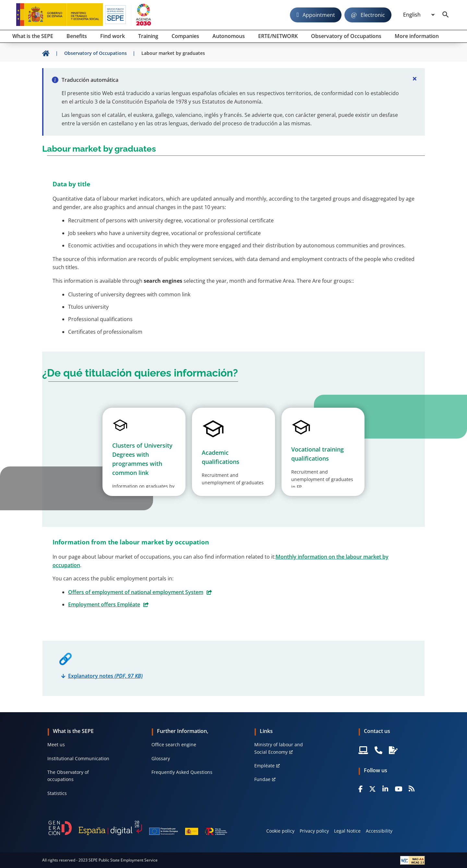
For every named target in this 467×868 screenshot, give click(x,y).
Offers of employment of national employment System (136, 592)
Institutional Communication (78, 758)
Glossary (161, 758)
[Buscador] (446, 15)
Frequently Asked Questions (182, 772)
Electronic (373, 15)
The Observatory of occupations (68, 776)
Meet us (56, 744)
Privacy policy (314, 831)
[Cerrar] (414, 79)
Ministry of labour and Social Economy (279, 748)
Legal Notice (347, 831)
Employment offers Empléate (104, 604)
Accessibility (379, 831)
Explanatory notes (105, 676)
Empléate (264, 766)
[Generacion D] (138, 828)
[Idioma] (419, 15)
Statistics (57, 793)
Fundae (262, 779)
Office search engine (174, 744)
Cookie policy (280, 831)
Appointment (319, 15)
